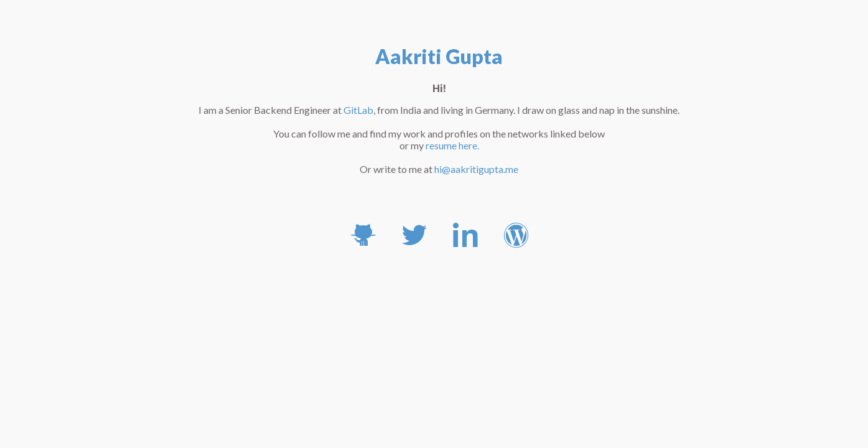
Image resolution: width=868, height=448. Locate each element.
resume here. (452, 145)
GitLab (358, 110)
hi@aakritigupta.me (476, 169)
